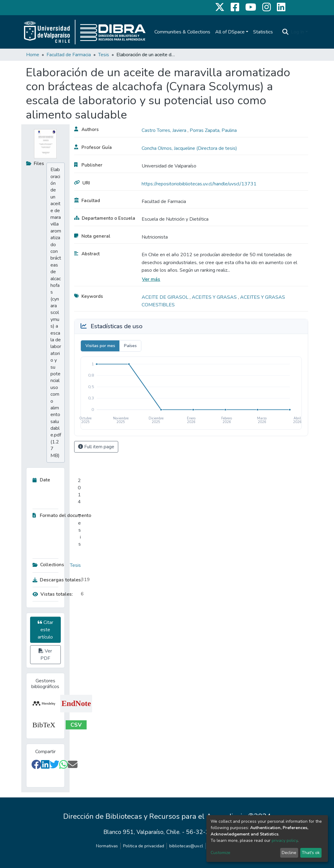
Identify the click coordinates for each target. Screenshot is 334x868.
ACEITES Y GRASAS (215, 297)
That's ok (311, 853)
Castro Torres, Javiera (165, 130)
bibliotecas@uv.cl (186, 846)
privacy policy (285, 840)
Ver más (151, 279)
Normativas (107, 846)
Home (33, 55)
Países (130, 346)
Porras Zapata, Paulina (213, 130)
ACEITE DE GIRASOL (166, 297)
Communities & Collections (182, 32)
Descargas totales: (55, 580)
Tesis (104, 55)
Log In (297, 32)
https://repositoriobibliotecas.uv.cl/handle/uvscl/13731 (199, 184)
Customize (220, 853)
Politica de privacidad (144, 846)
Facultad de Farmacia (69, 55)
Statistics (263, 32)
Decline (289, 853)
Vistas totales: (53, 594)
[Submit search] (285, 32)
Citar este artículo (45, 630)
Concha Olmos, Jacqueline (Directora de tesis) (189, 148)
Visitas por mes (100, 346)
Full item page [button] (96, 447)
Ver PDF (45, 655)
